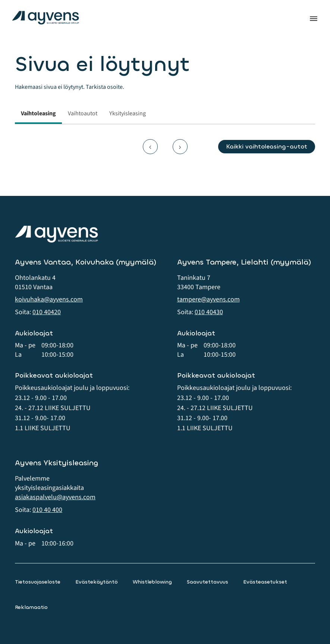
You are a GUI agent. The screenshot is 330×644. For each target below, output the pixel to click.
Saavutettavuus (208, 582)
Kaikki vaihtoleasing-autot (267, 146)
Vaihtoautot (83, 113)
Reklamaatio (31, 607)
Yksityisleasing (128, 113)
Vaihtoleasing (38, 113)
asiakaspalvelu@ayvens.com (55, 497)
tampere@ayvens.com (208, 299)
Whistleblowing (152, 582)
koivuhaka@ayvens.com (49, 299)
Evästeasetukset (265, 582)
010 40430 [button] (209, 312)
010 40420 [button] (47, 312)
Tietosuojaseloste (38, 582)
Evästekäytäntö (97, 582)
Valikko (314, 19)
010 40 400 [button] (47, 510)
